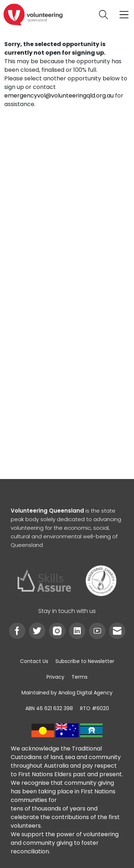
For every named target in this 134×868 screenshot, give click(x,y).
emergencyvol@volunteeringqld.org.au (59, 96)
